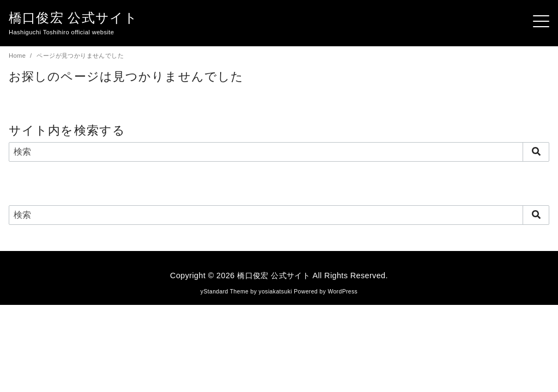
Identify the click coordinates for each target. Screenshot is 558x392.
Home (18, 56)
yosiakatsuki (275, 291)
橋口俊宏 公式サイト (74, 18)
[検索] (279, 151)
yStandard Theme (225, 291)
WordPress (342, 291)
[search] (536, 151)
